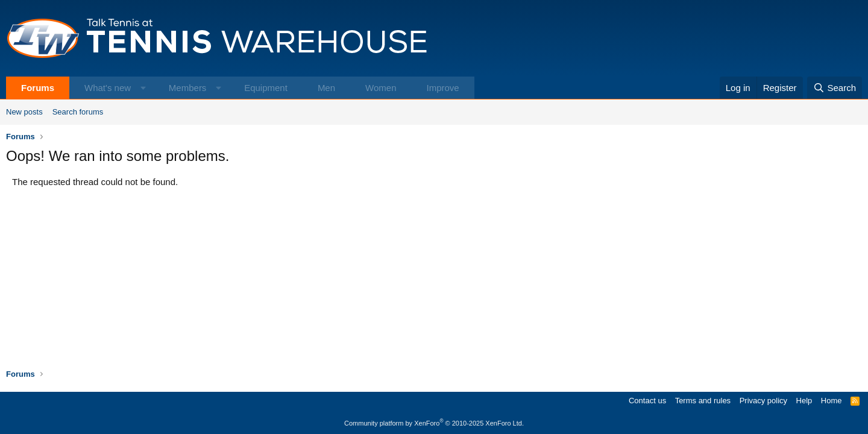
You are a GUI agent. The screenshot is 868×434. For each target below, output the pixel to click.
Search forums (78, 112)
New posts (24, 112)
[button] (143, 88)
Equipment (266, 88)
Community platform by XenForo (434, 423)
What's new (108, 88)
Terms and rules (703, 401)
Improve (442, 88)
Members (188, 88)
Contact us (647, 401)
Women (381, 88)
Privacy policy (763, 401)
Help (804, 401)
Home (832, 401)
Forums (38, 88)
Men (326, 88)
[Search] (835, 88)
